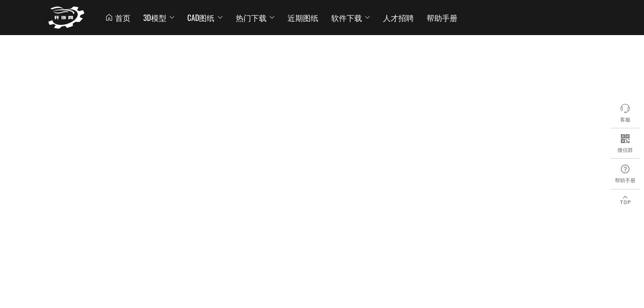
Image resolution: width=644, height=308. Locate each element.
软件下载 (351, 18)
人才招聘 (398, 18)
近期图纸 (303, 18)
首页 (118, 18)
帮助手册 (442, 18)
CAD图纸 (205, 18)
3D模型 (159, 18)
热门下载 (255, 18)
